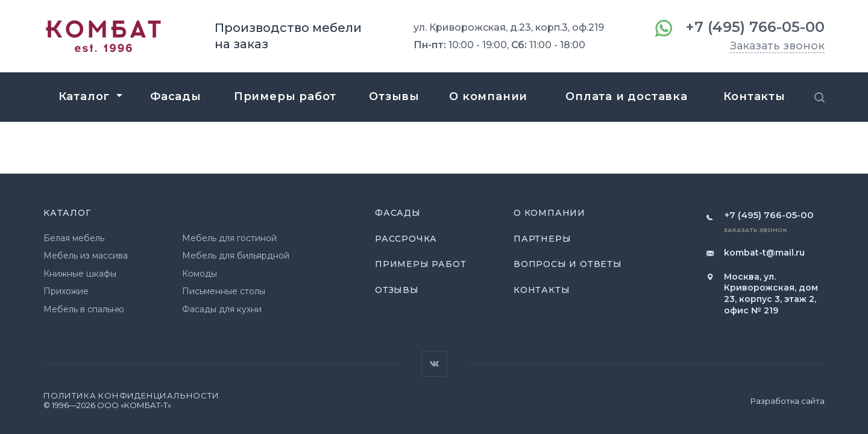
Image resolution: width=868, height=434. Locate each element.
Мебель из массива (86, 256)
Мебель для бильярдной (236, 256)
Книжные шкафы (80, 274)
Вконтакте (434, 364)
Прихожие (66, 291)
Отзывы (397, 290)
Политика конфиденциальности (131, 395)
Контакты (542, 290)
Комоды (200, 274)
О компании (549, 213)
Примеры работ (420, 264)
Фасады (398, 213)
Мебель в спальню (84, 309)
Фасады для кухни (222, 309)
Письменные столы (224, 291)
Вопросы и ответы (568, 264)
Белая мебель (74, 238)
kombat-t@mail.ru (764, 253)
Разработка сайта (788, 401)
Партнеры (542, 239)
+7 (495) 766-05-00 (755, 27)
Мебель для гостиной (229, 238)
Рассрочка (406, 239)
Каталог (67, 213)
